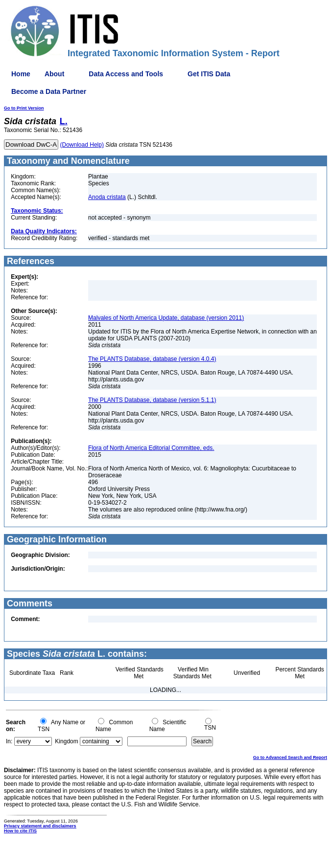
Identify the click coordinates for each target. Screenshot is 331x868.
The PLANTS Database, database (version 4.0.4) (152, 359)
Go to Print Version (24, 108)
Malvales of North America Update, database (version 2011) (166, 318)
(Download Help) (82, 145)
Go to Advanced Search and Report (290, 757)
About (54, 74)
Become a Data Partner (49, 91)
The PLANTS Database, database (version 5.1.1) (152, 400)
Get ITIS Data (209, 74)
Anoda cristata (107, 197)
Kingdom (66, 741)
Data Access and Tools (126, 74)
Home (21, 74)
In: (9, 741)
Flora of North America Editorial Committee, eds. (151, 448)
